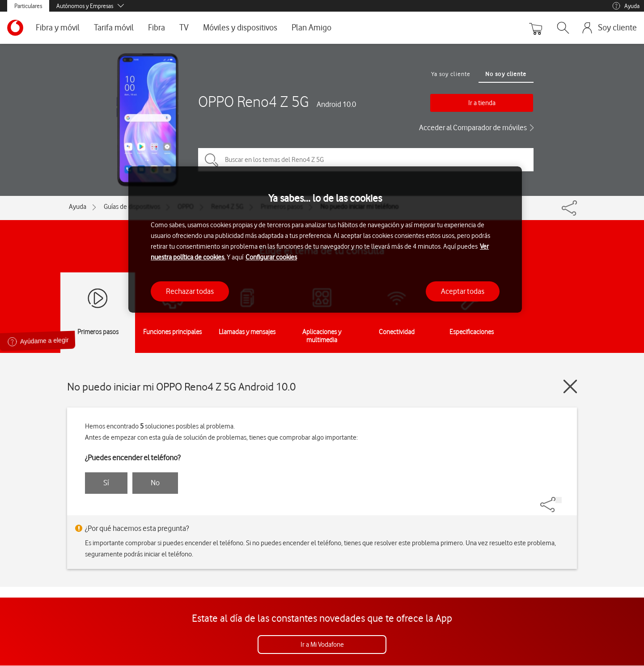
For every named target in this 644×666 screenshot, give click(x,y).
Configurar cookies (271, 257)
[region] (325, 240)
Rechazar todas (190, 291)
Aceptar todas (463, 291)
